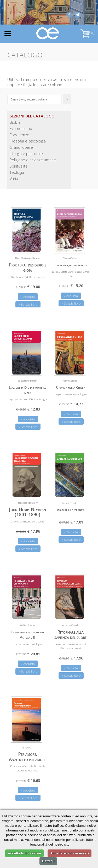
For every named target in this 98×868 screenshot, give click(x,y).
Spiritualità (19, 166)
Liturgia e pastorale (26, 154)
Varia (14, 179)
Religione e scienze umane (33, 160)
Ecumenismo (21, 129)
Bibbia (15, 122)
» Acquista (28, 297)
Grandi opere (21, 147)
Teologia (17, 172)
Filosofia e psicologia (28, 141)
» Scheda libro (28, 304)
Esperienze (19, 135)
